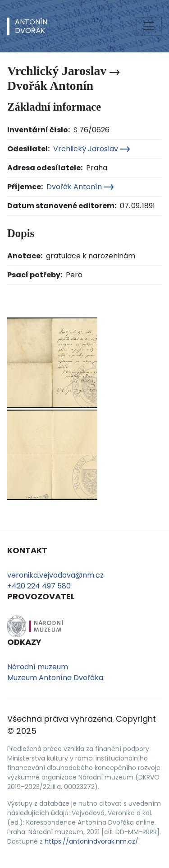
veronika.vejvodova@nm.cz (55, 575)
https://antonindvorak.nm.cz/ (91, 841)
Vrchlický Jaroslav (91, 149)
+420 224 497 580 (39, 586)
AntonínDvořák (31, 26)
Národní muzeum (38, 667)
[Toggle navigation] (149, 26)
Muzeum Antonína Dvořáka (55, 678)
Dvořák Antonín (80, 187)
